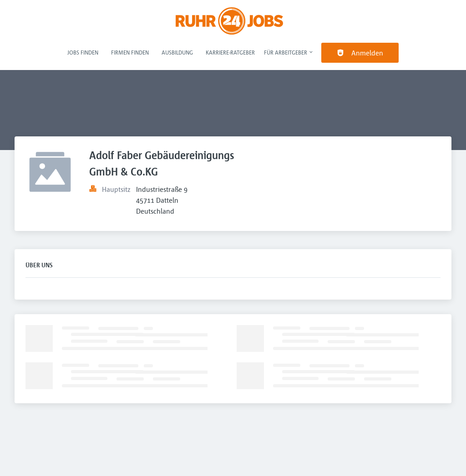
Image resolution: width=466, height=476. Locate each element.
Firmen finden (130, 52)
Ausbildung (177, 52)
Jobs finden (83, 52)
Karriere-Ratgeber (230, 52)
